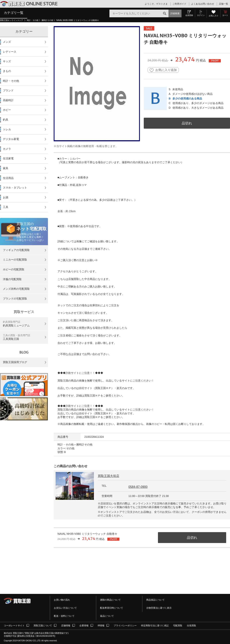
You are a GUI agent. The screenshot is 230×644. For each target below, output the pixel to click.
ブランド (8, 90)
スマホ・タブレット (15, 188)
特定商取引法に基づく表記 (155, 626)
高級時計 (8, 100)
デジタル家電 (11, 139)
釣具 (6, 120)
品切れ (187, 123)
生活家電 (8, 158)
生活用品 (8, 178)
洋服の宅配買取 (12, 279)
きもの (7, 71)
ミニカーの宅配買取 (15, 260)
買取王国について (43, 626)
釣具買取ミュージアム (16, 324)
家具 (6, 168)
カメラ (7, 149)
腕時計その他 (47, 20)
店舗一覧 (223, 4)
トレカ (7, 129)
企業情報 (84, 626)
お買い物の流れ (62, 600)
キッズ (7, 61)
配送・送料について (64, 616)
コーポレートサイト (14, 626)
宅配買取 (178, 626)
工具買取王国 (17, 337)
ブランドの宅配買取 (15, 299)
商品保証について (155, 600)
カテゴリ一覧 (14, 13)
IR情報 (101, 626)
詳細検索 (175, 13)
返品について (107, 616)
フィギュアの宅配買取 (16, 250)
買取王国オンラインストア (12, 20)
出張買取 (191, 626)
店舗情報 (66, 626)
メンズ (7, 42)
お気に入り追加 (163, 70)
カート (225, 15)
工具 (6, 207)
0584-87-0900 (138, 487)
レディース (10, 52)
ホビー (7, 110)
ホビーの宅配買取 (14, 269)
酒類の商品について (110, 600)
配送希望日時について (112, 608)
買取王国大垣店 (108, 476)
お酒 (6, 197)
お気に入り (214, 16)
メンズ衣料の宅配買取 (16, 289)
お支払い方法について (65, 608)
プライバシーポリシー (125, 626)
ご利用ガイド (179, 4)
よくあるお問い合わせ (203, 4)
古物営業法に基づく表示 (159, 608)
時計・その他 (33, 20)
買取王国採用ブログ (15, 362)
